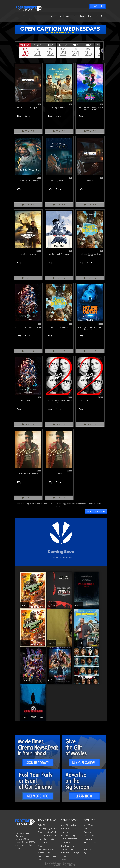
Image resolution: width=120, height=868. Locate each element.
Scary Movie (66, 832)
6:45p (89, 262)
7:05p (19, 409)
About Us (87, 850)
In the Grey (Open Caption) (49, 836)
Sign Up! (97, 6)
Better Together (44, 825)
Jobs (86, 846)
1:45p (19, 336)
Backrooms (65, 842)
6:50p (27, 116)
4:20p (19, 262)
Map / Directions (90, 825)
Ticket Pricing (89, 836)
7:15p (58, 116)
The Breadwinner (68, 846)
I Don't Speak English (46, 839)
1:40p (50, 189)
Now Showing (64, 16)
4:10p (50, 336)
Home (52, 16)
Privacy (87, 853)
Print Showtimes (96, 511)
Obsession (42, 846)
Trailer (28, 131)
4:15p (19, 116)
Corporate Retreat (68, 856)
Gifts (90, 16)
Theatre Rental (89, 839)
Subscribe (88, 832)
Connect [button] (100, 16)
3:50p (19, 189)
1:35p (81, 262)
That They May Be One (47, 829)
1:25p (50, 482)
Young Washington (68, 825)
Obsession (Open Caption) (48, 832)
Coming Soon (79, 16)
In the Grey (42, 843)
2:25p (81, 116)
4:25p (27, 336)
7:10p (58, 189)
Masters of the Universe (70, 829)
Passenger (65, 860)
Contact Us (88, 829)
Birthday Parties (90, 843)
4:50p (50, 116)
